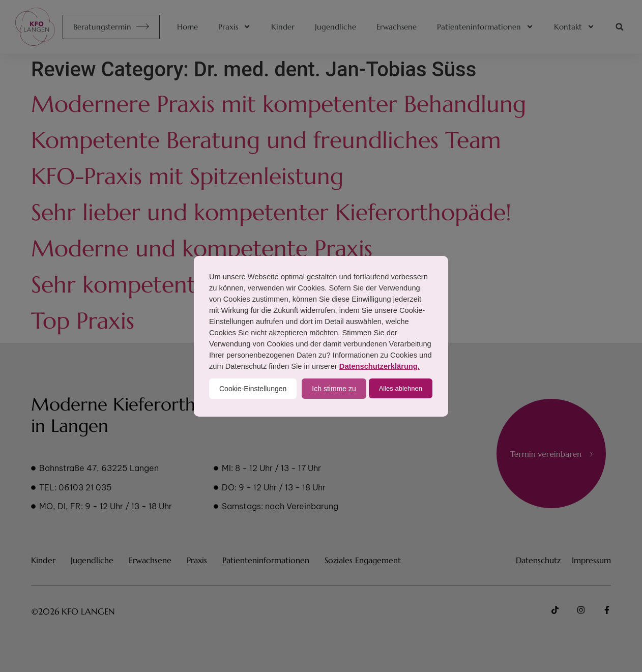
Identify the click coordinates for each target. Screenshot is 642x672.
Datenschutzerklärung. (380, 366)
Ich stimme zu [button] (334, 389)
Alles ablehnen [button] (401, 388)
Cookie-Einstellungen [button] (253, 389)
